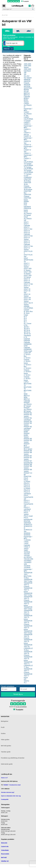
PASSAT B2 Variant (28, 424)
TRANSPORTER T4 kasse (28, 628)
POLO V (27, 501)
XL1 (25, 683)
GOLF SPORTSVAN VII (28, 260)
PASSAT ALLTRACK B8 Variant (28, 409)
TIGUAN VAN (28, 559)
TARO (26, 550)
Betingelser (5, 721)
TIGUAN (27, 554)
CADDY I (27, 122)
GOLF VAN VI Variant (28, 273)
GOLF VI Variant (27, 287)
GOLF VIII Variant (27, 300)
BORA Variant (26, 101)
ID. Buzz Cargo (27, 314)
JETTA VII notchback (27, 335)
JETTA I (26, 327)
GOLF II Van (28, 229)
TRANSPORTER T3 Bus (28, 608)
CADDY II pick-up (27, 134)
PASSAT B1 (28, 413)
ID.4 (25, 318)
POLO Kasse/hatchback (28, 497)
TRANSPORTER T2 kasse (28, 604)
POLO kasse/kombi (28, 519)
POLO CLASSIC (27, 481)
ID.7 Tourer (28, 324)
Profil (3, 727)
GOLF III (27, 231)
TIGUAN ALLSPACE (28, 556)
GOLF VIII (27, 298)
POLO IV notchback (27, 493)
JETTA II (27, 329)
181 (25, 74)
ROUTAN (27, 521)
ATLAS (26, 92)
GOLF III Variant (27, 238)
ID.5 (25, 320)
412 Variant (28, 78)
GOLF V (27, 263)
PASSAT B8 (28, 464)
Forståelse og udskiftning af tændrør (13, 758)
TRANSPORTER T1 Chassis (28, 585)
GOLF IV (27, 241)
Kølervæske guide (7, 764)
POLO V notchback (27, 508)
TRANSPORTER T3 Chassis (28, 612)
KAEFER (27, 339)
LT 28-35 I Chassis (27, 359)
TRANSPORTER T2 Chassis (28, 599)
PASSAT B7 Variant (28, 458)
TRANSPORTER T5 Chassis (28, 636)
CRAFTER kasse (27, 199)
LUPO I (26, 382)
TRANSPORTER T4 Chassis (28, 623)
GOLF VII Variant (27, 295)
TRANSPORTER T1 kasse (28, 590)
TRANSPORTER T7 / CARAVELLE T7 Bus (28, 665)
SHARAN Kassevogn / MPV (28, 537)
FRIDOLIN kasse (27, 209)
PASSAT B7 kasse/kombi (28, 462)
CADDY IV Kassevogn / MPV (28, 147)
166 (25, 73)
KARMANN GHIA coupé (28, 350)
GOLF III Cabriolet (27, 233)
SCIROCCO (28, 525)
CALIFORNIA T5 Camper (28, 166)
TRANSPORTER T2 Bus (28, 594)
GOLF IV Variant (27, 249)
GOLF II (27, 227)
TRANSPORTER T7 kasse (28, 676)
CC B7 (26, 176)
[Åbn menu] (4, 6)
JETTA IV (27, 332)
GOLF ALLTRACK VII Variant (28, 214)
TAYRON (27, 552)
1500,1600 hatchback (27, 70)
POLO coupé (28, 516)
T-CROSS (27, 540)
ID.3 (25, 317)
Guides (3, 733)
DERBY (26, 202)
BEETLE (27, 93)
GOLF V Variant (27, 266)
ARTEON (27, 85)
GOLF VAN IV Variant (28, 269)
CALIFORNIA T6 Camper (28, 170)
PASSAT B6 (28, 451)
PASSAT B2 (28, 421)
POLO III (27, 485)
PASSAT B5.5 (27, 445)
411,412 (27, 76)
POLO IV (27, 490)
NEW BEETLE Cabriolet (27, 399)
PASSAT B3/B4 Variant (27, 435)
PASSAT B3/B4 (27, 431)
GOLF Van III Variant (28, 304)
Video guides (5, 740)
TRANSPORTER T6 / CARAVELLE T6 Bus (28, 647)
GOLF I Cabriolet (27, 225)
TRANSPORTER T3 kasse (28, 617)
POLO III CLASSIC (27, 488)
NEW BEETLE (27, 395)
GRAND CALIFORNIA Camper (28, 308)
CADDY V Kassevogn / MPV (28, 155)
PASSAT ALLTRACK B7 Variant (28, 404)
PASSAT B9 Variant (28, 470)
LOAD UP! (27, 353)
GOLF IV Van (28, 246)
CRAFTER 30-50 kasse (28, 189)
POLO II (27, 483)
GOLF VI (27, 279)
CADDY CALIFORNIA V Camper (28, 119)
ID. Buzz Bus (28, 312)
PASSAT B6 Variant (28, 453)
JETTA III (27, 330)
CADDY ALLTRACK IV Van (28, 114)
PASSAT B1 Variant (28, 415)
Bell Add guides (6, 746)
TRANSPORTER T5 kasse (28, 641)
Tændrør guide (6, 752)
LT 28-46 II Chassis (27, 369)
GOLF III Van (28, 236)
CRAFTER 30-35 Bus (27, 180)
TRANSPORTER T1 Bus (28, 580)
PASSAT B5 (28, 439)
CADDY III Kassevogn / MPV (28, 138)
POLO (26, 478)
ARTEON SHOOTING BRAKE (28, 88)
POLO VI (27, 511)
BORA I (26, 98)
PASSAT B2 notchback (28, 428)
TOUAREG (28, 561)
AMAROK (27, 79)
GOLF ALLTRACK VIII (28, 219)
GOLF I (26, 222)
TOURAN (27, 566)
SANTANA (27, 523)
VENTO (26, 681)
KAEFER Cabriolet (27, 342)
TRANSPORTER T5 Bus (28, 632)
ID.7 (25, 322)
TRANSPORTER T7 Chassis (28, 671)
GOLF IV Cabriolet (27, 244)
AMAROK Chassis (27, 82)
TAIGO (26, 549)
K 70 (25, 337)
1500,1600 (27, 64)
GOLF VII (27, 289)
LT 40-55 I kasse (27, 379)
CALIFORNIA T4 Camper (28, 163)
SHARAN (27, 533)
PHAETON (28, 476)
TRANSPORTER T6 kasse (28, 659)
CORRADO (28, 177)
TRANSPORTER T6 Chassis (28, 654)
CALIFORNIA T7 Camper (28, 173)
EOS (25, 203)
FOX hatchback (27, 206)
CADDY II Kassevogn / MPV (28, 126)
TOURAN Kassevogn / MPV (28, 569)
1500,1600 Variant (27, 67)
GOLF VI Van (28, 284)
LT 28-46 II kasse (27, 373)
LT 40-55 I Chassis (27, 376)
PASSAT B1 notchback (28, 419)
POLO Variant (26, 513)
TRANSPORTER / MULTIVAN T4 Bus (28, 575)
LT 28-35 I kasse (27, 362)
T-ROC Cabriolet (27, 544)
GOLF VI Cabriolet (27, 281)
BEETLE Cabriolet (27, 96)
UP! (25, 679)
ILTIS (26, 325)
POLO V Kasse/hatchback (28, 504)
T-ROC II (27, 547)
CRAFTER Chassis (27, 195)
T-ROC (26, 542)
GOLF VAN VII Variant (28, 276)
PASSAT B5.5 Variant (28, 448)
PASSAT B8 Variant (28, 467)
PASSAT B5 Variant (28, 441)
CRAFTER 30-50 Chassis (27, 184)
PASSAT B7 (28, 456)
